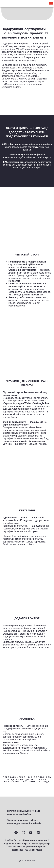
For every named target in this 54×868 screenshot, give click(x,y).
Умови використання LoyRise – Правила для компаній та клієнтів (24, 822)
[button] (51, 4)
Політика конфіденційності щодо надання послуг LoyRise (24, 812)
